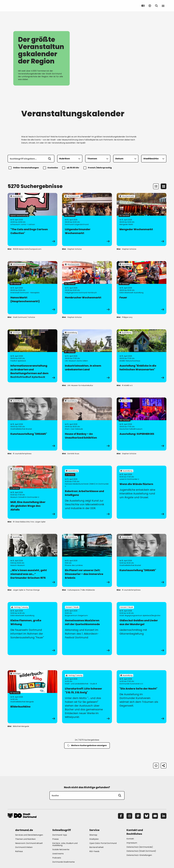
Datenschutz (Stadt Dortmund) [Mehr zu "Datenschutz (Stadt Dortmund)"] (141, 851)
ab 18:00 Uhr (71, 168)
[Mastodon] (138, 816)
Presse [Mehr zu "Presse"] (55, 839)
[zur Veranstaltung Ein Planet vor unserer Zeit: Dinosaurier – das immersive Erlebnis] (87, 560)
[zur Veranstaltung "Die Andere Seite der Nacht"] (142, 697)
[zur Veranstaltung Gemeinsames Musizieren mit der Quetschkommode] (87, 629)
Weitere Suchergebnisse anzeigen (87, 745)
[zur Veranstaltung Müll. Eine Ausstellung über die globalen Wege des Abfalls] (32, 492)
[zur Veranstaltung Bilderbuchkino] (32, 697)
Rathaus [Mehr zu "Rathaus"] (19, 851)
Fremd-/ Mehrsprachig (98, 168)
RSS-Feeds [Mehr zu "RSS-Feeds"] (94, 851)
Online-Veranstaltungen (24, 168)
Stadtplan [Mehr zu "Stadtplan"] (94, 839)
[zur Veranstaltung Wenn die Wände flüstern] (142, 492)
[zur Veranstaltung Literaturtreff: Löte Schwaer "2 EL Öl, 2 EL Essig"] (87, 697)
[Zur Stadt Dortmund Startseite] (22, 6)
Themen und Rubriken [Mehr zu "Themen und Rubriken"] (25, 839)
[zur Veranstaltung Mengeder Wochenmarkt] (142, 219)
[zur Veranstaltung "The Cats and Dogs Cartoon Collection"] (32, 219)
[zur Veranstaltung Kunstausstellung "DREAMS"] (32, 424)
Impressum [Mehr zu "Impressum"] (132, 843)
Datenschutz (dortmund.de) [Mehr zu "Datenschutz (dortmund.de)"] (140, 847)
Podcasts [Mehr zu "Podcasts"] (57, 858)
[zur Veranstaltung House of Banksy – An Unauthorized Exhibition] (87, 424)
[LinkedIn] (164, 816)
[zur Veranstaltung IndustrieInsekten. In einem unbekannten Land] (87, 356)
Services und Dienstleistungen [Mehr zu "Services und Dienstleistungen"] (29, 835)
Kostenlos (51, 168)
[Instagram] (129, 816)
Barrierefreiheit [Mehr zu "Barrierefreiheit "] (96, 847)
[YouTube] (155, 816)
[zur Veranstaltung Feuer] (142, 288)
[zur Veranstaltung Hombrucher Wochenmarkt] (87, 288)
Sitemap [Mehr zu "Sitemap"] (93, 835)
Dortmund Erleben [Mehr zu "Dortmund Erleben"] (24, 847)
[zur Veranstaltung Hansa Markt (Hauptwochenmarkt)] (32, 288)
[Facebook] (121, 816)
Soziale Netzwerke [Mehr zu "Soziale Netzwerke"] (61, 849)
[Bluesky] (146, 816)
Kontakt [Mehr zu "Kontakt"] (130, 839)
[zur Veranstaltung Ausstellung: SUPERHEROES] (142, 424)
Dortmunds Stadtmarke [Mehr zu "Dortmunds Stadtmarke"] (63, 862)
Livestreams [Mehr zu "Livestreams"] (58, 854)
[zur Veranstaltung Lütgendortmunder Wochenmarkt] (87, 219)
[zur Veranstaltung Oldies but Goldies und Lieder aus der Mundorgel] (142, 629)
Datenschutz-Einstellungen (139, 855)
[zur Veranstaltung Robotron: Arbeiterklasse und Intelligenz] (87, 492)
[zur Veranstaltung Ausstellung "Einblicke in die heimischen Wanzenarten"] (142, 356)
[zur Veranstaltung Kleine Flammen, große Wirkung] (32, 629)
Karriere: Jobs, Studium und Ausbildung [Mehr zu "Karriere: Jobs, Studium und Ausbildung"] (65, 844)
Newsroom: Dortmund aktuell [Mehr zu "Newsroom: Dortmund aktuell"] (29, 843)
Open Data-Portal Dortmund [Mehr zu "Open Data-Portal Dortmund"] (103, 843)
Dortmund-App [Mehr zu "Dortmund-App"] (60, 835)
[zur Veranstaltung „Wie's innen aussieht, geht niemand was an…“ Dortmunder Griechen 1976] (32, 560)
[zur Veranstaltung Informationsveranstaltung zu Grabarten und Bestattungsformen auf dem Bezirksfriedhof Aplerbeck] (32, 356)
